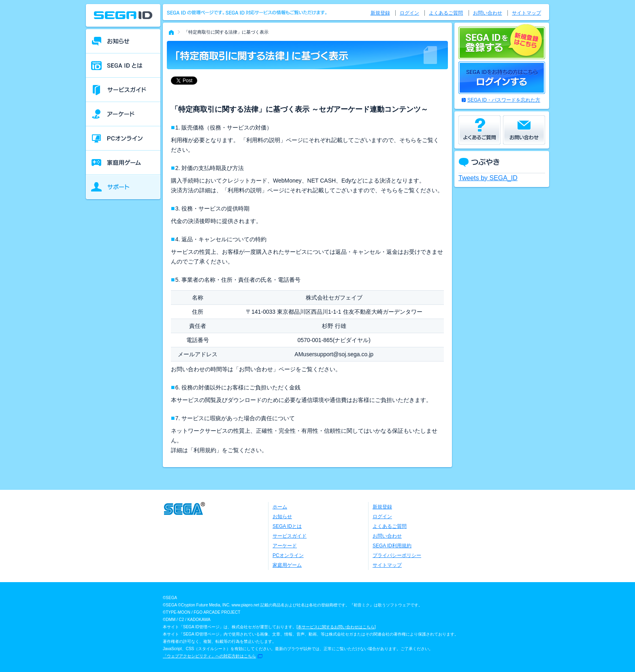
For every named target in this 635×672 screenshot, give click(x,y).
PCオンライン (288, 555)
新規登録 (380, 13)
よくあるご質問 (446, 13)
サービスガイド (290, 536)
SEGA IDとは (287, 526)
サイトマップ (526, 13)
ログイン (409, 13)
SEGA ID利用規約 (392, 546)
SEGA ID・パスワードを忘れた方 (504, 100)
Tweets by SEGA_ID (488, 178)
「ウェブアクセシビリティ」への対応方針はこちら (209, 656)
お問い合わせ (488, 13)
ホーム (280, 507)
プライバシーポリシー (397, 555)
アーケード (285, 546)
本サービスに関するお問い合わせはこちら (336, 627)
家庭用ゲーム (287, 565)
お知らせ (282, 517)
